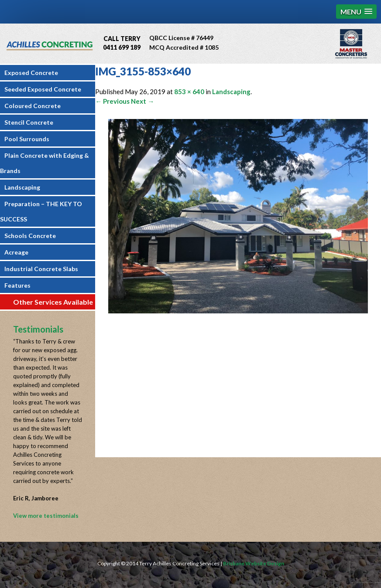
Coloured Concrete (33, 106)
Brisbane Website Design (254, 563)
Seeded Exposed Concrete (43, 89)
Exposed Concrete (31, 73)
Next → (142, 101)
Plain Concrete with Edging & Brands (45, 163)
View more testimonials (46, 516)
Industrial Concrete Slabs (41, 269)
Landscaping (22, 187)
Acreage (16, 252)
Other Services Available (53, 302)
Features (17, 285)
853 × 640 (189, 92)
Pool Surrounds (27, 139)
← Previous (112, 101)
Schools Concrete (30, 236)
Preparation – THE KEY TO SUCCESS (41, 211)
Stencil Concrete (29, 122)
